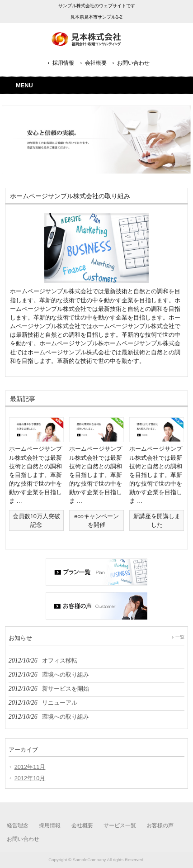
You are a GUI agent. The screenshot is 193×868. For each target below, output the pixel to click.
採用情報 (63, 63)
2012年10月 (30, 778)
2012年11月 (30, 767)
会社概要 (96, 63)
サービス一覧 (120, 825)
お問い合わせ (133, 63)
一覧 (180, 637)
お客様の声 (160, 825)
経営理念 (18, 825)
